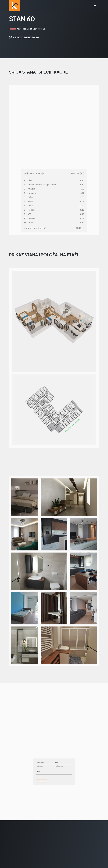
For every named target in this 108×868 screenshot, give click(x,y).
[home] (15, 6)
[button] (95, 6)
